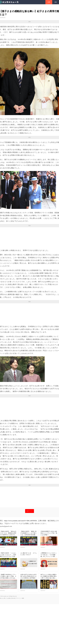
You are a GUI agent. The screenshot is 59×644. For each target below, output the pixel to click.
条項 (15, 638)
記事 (49, 2)
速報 (56, 2)
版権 (23, 638)
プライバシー (19, 638)
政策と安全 (11, 638)
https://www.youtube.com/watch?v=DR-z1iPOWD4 (20, 560)
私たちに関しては (4, 638)
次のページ (30, 551)
